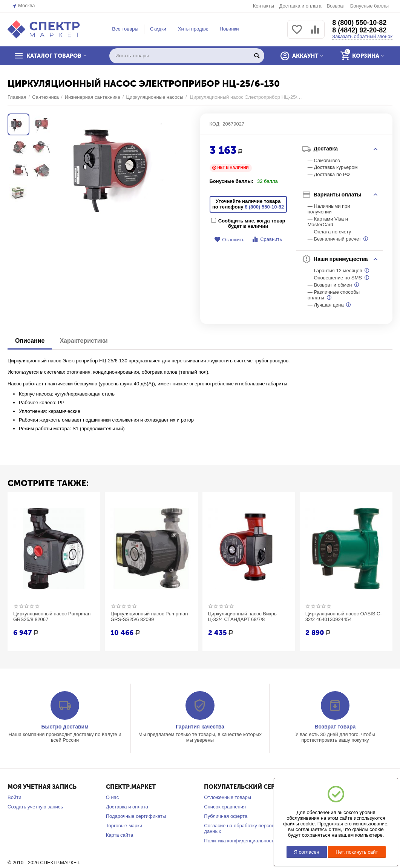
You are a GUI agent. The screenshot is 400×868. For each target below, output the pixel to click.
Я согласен (307, 852)
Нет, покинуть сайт (357, 852)
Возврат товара (335, 727)
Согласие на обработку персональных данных (248, 828)
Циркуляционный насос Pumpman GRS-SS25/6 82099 (149, 617)
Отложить (229, 240)
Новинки (229, 29)
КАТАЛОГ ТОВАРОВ (54, 56)
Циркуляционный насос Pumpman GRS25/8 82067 (52, 617)
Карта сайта (120, 835)
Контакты (264, 6)
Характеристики (84, 341)
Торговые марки (124, 826)
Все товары (125, 29)
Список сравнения (225, 807)
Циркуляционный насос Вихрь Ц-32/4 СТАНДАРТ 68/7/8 (242, 617)
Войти (14, 797)
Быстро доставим (65, 727)
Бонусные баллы (369, 6)
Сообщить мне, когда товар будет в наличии (248, 224)
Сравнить (267, 239)
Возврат (336, 6)
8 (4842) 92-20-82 (359, 30)
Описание (30, 341)
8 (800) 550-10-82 (359, 23)
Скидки (158, 29)
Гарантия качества (200, 727)
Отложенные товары (228, 797)
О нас (113, 797)
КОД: (215, 124)
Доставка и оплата (300, 6)
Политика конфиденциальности (240, 841)
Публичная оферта (226, 816)
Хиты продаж (193, 29)
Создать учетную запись (35, 807)
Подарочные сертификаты (136, 816)
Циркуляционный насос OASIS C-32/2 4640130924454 (344, 617)
